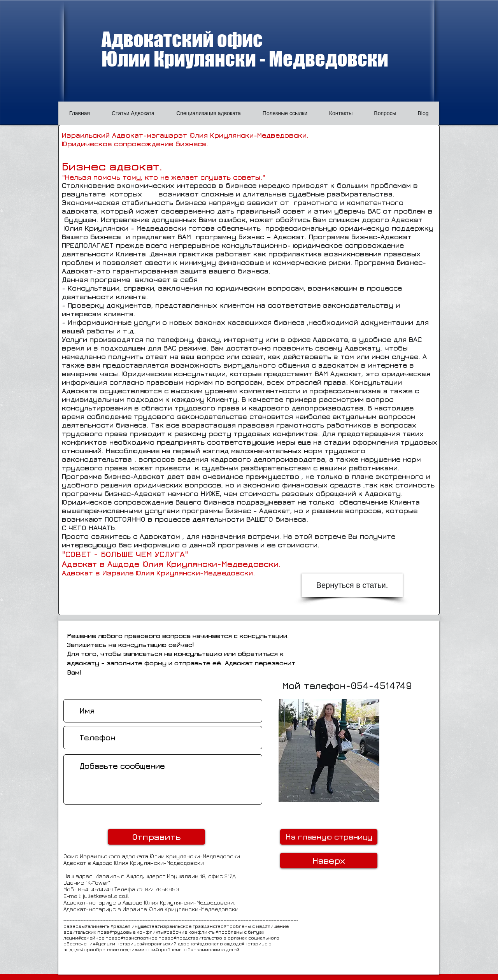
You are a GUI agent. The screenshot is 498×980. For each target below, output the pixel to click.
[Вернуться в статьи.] (352, 585)
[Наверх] (329, 861)
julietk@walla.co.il (106, 896)
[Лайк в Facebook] (411, 788)
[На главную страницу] (329, 837)
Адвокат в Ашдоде (89, 863)
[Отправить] (156, 837)
